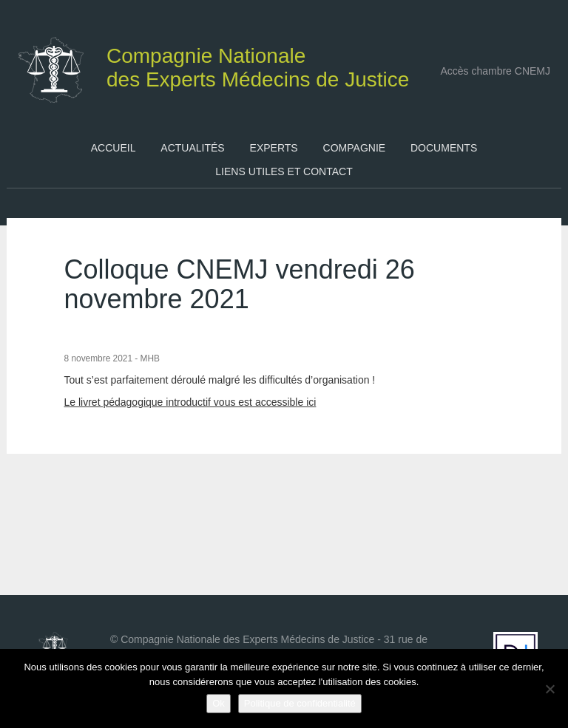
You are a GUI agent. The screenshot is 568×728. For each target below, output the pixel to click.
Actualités (192, 148)
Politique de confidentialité (300, 703)
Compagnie (355, 148)
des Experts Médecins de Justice (215, 64)
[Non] (550, 689)
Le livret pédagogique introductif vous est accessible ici (190, 402)
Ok (219, 703)
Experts (274, 148)
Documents (444, 148)
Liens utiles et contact (284, 171)
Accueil (114, 148)
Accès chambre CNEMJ (495, 71)
